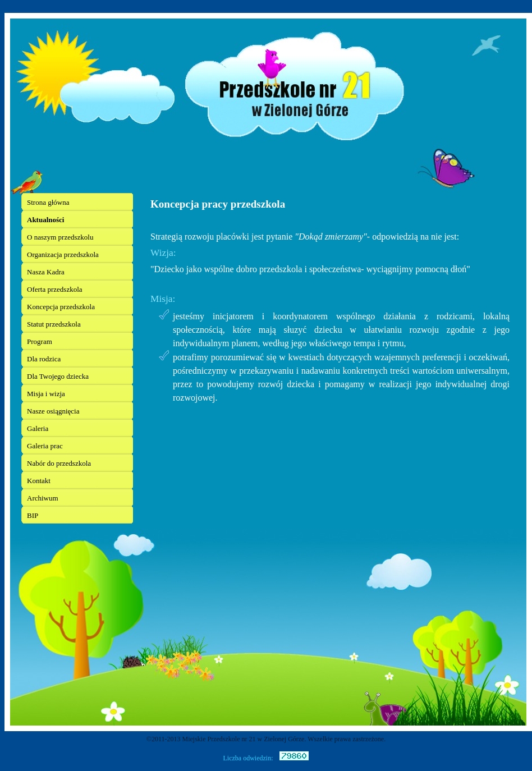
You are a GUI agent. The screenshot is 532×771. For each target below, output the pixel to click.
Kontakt (39, 481)
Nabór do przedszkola (59, 463)
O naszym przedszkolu (60, 237)
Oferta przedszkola (55, 289)
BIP (33, 515)
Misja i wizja (46, 394)
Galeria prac (45, 446)
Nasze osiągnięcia (53, 411)
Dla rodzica (44, 359)
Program (40, 341)
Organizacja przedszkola (63, 254)
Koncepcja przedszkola (61, 307)
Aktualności (45, 220)
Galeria (38, 428)
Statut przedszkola (54, 324)
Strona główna (48, 202)
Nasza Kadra (46, 272)
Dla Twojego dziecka (58, 376)
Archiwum (43, 498)
